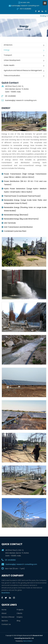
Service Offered (8, 617)
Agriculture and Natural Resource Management (24, 71)
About (4, 613)
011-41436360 (10, 560)
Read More (6, 593)
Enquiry (20, 617)
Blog (18, 621)
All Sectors (24, 45)
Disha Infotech (28, 641)
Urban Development (24, 60)
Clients (19, 613)
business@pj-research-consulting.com (24, 6)
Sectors (5, 621)
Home (4, 610)
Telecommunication (24, 76)
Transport (24, 55)
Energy (24, 50)
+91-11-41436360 (24, 9)
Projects (20, 610)
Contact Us (6, 624)
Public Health (24, 65)
